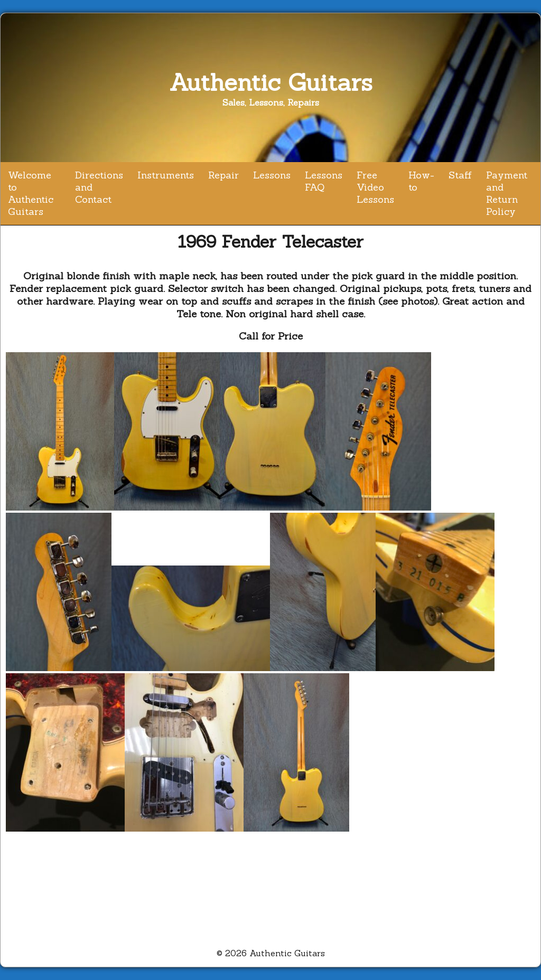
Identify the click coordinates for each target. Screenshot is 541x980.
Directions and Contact (99, 187)
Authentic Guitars (271, 82)
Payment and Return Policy (507, 193)
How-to (421, 181)
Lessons (272, 175)
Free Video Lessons (375, 187)
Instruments (166, 175)
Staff (460, 175)
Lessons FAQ (324, 181)
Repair (223, 175)
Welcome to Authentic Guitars (31, 193)
